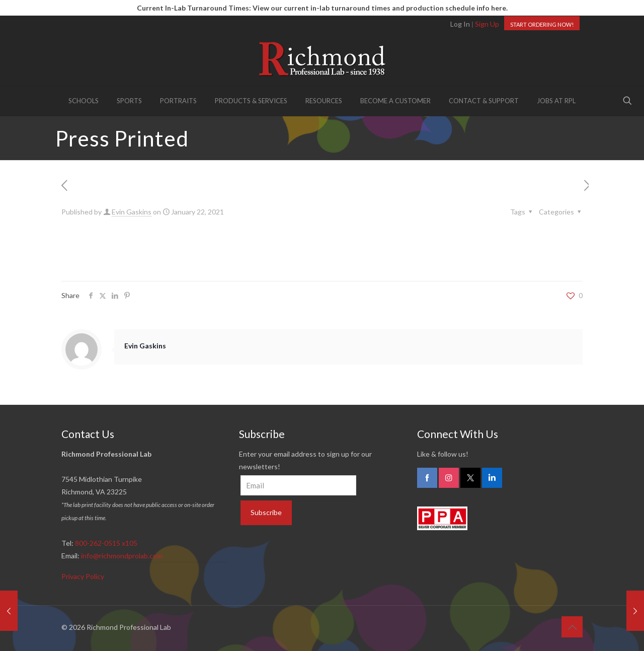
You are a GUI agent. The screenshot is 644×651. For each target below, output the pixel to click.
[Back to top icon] (572, 627)
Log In (460, 24)
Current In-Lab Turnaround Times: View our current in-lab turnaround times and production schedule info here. (322, 8)
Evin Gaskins (132, 212)
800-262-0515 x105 (106, 543)
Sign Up (487, 24)
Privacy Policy (83, 576)
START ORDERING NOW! (542, 24)
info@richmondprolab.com (122, 556)
